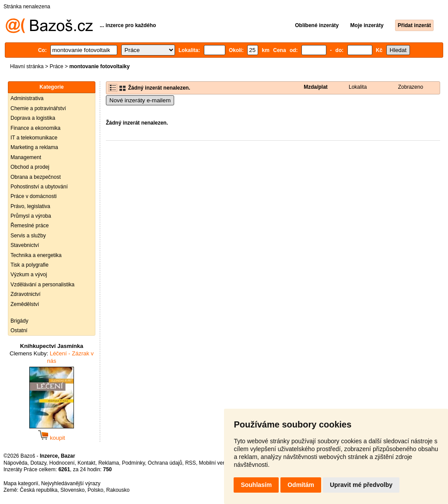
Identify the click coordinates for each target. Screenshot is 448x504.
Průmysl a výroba (31, 216)
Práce (56, 66)
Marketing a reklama (34, 147)
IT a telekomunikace (34, 138)
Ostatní (19, 330)
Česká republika (38, 490)
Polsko (95, 490)
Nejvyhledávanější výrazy (71, 483)
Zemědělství (25, 304)
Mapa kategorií (21, 483)
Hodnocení (62, 463)
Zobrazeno (411, 87)
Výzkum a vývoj (29, 275)
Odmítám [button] (301, 485)
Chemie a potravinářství (38, 108)
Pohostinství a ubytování (39, 187)
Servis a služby (28, 236)
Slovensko (72, 490)
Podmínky (133, 463)
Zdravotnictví (26, 294)
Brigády (19, 321)
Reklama (109, 463)
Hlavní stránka (27, 66)
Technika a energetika (36, 255)
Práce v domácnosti (33, 196)
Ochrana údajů (165, 463)
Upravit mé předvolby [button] (361, 485)
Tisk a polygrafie (30, 265)
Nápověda (16, 463)
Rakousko (118, 490)
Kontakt (86, 463)
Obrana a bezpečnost (36, 177)
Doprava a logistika (33, 118)
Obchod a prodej (30, 167)
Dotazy (38, 463)
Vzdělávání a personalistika (42, 285)
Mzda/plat (316, 87)
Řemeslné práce (30, 226)
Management (26, 157)
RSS (191, 463)
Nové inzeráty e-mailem (140, 100)
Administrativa (27, 98)
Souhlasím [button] (256, 485)
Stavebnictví (25, 245)
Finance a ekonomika (35, 128)
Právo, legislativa (30, 206)
